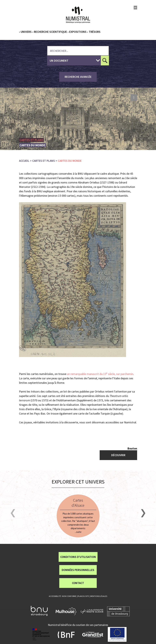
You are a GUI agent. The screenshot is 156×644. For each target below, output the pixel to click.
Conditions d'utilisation (78, 557)
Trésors (95, 32)
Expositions (78, 32)
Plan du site (83, 596)
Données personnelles (78, 570)
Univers (26, 32)
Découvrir (118, 455)
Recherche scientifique (50, 32)
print (134, 97)
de (135, 8)
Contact (78, 583)
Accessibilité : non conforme (63, 596)
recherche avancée (78, 77)
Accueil (24, 161)
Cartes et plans (44, 161)
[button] (13, 513)
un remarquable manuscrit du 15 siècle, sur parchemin (100, 374)
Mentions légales (99, 596)
